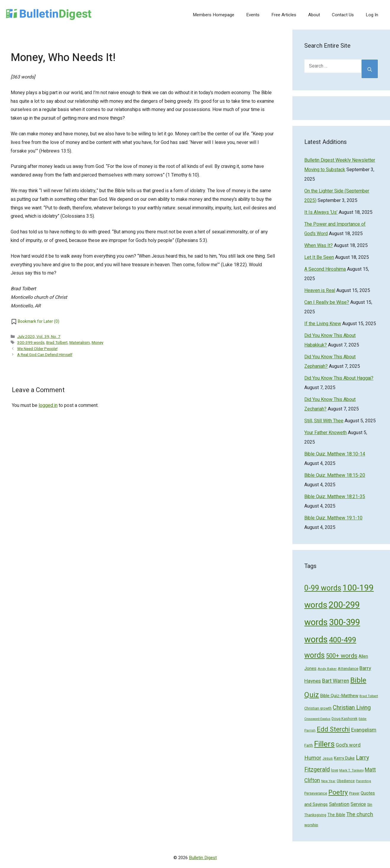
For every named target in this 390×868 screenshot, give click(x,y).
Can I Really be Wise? (327, 302)
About (314, 15)
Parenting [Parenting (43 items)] (363, 781)
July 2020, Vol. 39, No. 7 (39, 337)
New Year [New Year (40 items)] (328, 781)
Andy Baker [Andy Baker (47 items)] (327, 669)
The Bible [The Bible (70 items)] (336, 815)
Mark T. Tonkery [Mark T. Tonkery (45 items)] (351, 770)
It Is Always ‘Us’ (321, 212)
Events (253, 15)
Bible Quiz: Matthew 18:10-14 (335, 454)
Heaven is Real (320, 291)
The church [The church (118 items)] (360, 814)
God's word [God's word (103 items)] (348, 745)
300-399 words (31, 343)
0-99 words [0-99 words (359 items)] (323, 588)
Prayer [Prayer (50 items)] (354, 793)
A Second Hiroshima (325, 269)
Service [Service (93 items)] (358, 804)
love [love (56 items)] (335, 770)
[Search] (370, 69)
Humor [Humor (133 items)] (313, 758)
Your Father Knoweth (325, 433)
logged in (48, 405)
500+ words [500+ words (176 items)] (342, 656)
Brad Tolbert (57, 343)
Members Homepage (214, 15)
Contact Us (343, 15)
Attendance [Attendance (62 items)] (348, 669)
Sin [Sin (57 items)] (370, 804)
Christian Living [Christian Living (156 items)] (352, 708)
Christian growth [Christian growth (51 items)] (318, 708)
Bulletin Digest (203, 858)
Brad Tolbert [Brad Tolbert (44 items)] (369, 696)
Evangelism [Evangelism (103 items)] (364, 730)
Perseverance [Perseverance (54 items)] (316, 793)
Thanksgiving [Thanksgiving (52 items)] (315, 815)
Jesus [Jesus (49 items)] (328, 758)
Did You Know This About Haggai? (339, 378)
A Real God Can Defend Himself (45, 355)
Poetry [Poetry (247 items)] (338, 792)
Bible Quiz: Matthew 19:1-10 (333, 518)
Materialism (80, 343)
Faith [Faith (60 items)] (309, 745)
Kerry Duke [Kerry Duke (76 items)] (344, 758)
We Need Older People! (37, 349)
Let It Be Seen (319, 257)
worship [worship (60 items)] (311, 825)
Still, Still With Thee (324, 421)
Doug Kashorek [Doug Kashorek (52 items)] (344, 719)
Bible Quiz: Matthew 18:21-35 (335, 497)
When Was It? (319, 246)
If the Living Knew (323, 324)
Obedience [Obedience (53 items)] (346, 781)
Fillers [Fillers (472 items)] (324, 744)
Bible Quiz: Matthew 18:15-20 (335, 475)
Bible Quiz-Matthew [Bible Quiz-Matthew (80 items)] (339, 696)
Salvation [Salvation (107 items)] (339, 804)
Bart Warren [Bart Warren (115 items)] (336, 681)
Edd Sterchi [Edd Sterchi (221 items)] (333, 729)
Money (97, 343)
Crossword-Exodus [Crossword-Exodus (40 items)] (317, 719)
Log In (372, 15)
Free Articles (284, 15)
